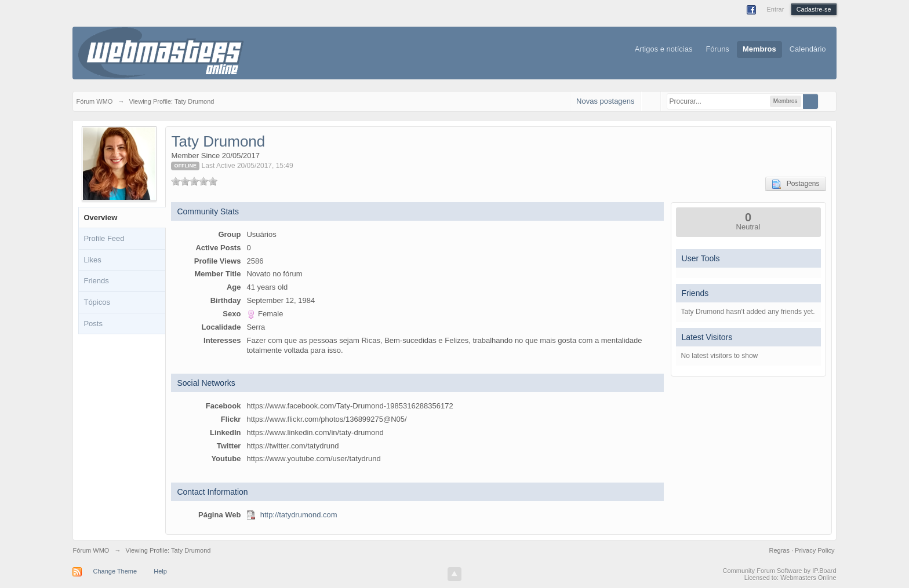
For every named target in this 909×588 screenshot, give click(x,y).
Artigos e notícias (664, 49)
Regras (780, 550)
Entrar (775, 9)
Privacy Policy (815, 550)
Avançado (826, 101)
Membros (759, 49)
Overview (100, 218)
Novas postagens (605, 101)
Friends (96, 281)
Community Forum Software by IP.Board (780, 571)
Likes (92, 260)
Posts (93, 324)
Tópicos (97, 302)
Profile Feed (104, 238)
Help (160, 571)
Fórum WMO (91, 550)
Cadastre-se (814, 9)
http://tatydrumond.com (299, 515)
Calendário (808, 49)
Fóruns (717, 49)
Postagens (796, 184)
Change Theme (115, 571)
